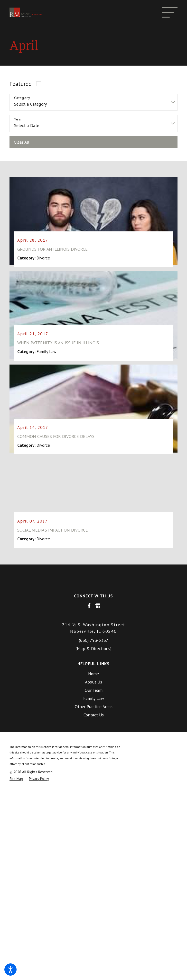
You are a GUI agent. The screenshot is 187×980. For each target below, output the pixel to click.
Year (18, 119)
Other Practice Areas (94, 707)
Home (93, 674)
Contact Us (94, 715)
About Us (93, 682)
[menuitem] (93, 674)
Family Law (94, 699)
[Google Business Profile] (98, 606)
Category (22, 98)
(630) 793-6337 (94, 640)
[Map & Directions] (93, 649)
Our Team (94, 690)
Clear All (22, 142)
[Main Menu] (170, 12)
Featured (21, 84)
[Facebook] (89, 606)
